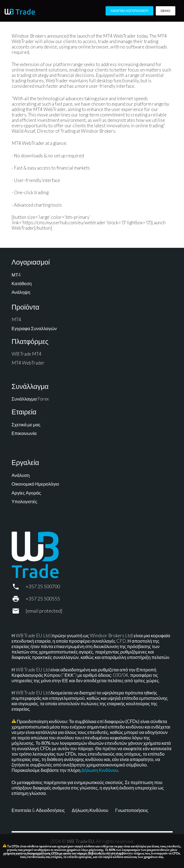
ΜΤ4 (16, 275)
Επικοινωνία (24, 433)
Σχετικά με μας (26, 425)
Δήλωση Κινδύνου (100, 770)
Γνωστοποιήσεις (132, 810)
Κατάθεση (22, 283)
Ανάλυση (21, 475)
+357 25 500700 (43, 586)
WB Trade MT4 (27, 354)
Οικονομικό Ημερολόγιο (35, 484)
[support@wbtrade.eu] (19, 611)
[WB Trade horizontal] (20, 12)
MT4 (16, 319)
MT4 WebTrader (28, 363)
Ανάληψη (21, 292)
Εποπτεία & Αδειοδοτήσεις (38, 810)
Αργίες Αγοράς (26, 493)
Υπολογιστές (25, 501)
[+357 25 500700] (19, 587)
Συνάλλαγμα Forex (30, 399)
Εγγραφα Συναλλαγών (34, 328)
